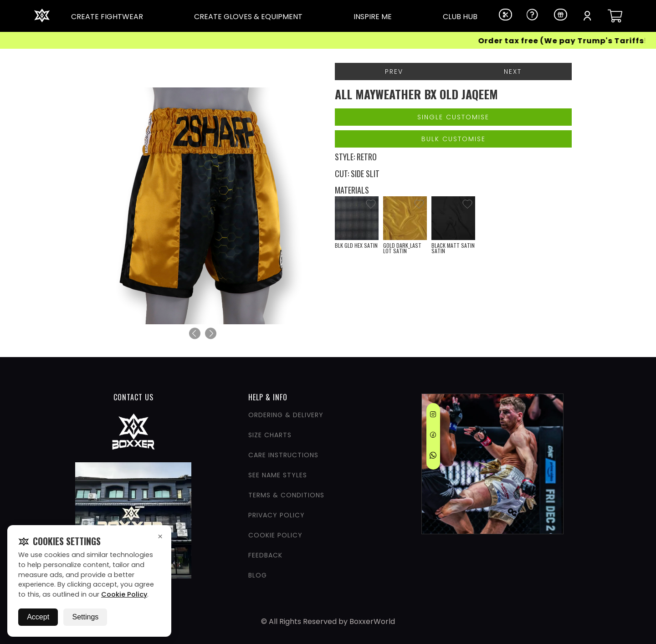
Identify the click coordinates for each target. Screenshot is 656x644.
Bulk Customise (454, 139)
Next (513, 72)
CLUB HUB (460, 17)
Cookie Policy (124, 594)
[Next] (211, 334)
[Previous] (195, 334)
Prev (394, 72)
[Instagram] (433, 416)
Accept (38, 617)
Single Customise (453, 117)
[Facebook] (433, 436)
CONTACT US (133, 397)
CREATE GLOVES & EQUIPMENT (248, 17)
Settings (85, 617)
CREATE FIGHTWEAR (107, 17)
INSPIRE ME (373, 17)
